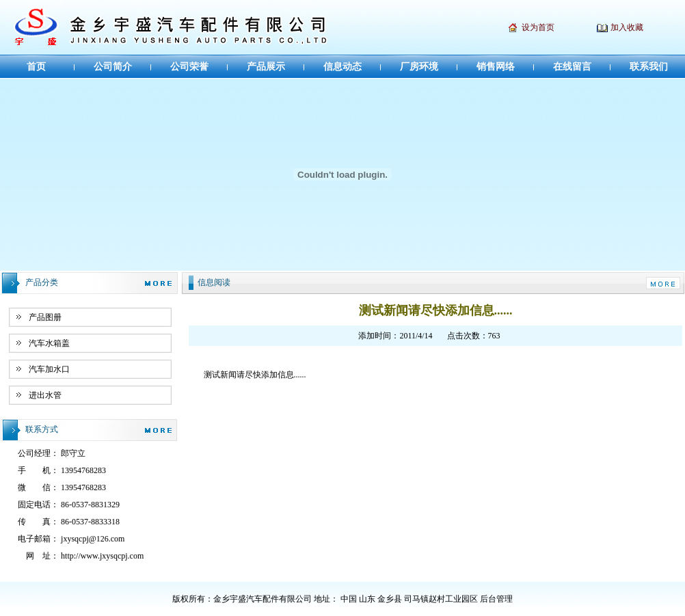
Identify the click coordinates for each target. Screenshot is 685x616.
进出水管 (45, 395)
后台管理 (496, 599)
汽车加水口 (49, 369)
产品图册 (45, 317)
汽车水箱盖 (49, 343)
